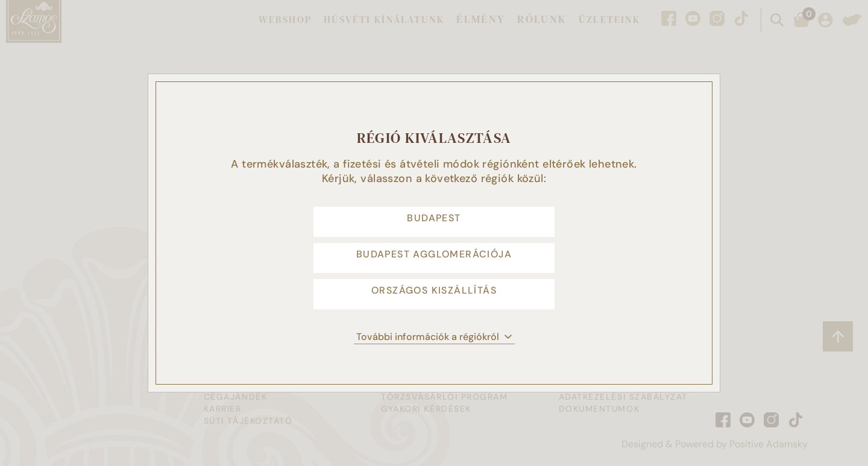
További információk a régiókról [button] (434, 355)
